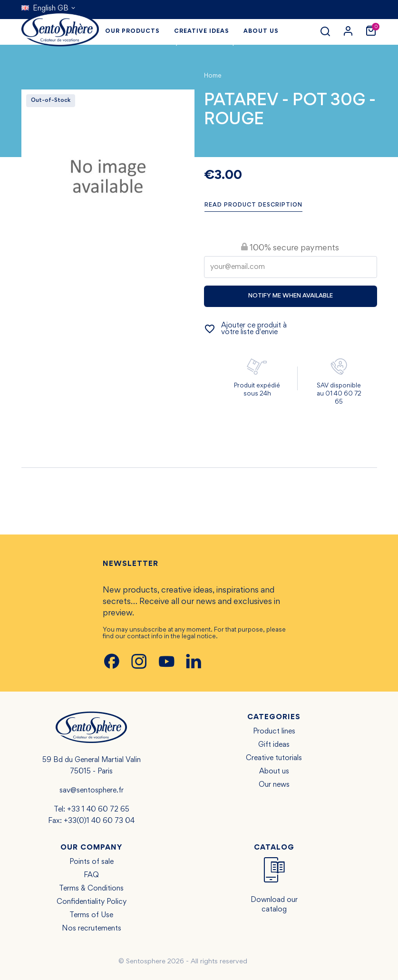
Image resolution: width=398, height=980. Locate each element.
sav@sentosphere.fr (92, 791)
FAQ (91, 875)
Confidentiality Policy (92, 902)
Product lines (274, 732)
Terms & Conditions (91, 889)
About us (274, 772)
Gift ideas (274, 745)
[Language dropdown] (49, 9)
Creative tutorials (274, 758)
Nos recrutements (92, 929)
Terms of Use (91, 915)
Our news (274, 785)
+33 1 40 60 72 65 (98, 810)
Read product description (253, 205)
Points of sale (92, 862)
